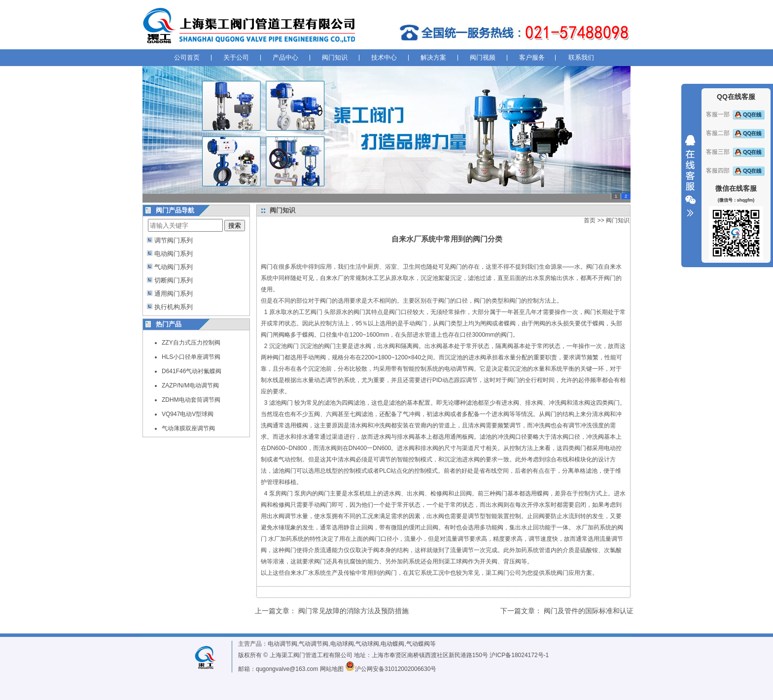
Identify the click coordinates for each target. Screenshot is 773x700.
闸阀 (486, 323)
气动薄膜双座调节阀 (188, 428)
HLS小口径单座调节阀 (191, 357)
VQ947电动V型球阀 (188, 414)
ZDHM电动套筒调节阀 (191, 400)
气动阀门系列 (174, 267)
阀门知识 (335, 57)
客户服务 (532, 57)
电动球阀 (342, 644)
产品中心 (285, 57)
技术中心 (384, 57)
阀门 (267, 267)
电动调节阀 (282, 644)
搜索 (235, 226)
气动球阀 (367, 644)
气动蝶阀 (418, 644)
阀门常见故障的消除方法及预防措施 (353, 611)
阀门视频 (483, 57)
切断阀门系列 (174, 280)
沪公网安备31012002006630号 (391, 669)
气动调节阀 (314, 644)
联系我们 (581, 57)
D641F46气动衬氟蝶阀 (192, 371)
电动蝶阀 (392, 644)
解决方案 (433, 57)
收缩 (690, 176)
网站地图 (332, 669)
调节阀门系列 (174, 240)
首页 (590, 220)
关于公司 (236, 57)
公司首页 (187, 57)
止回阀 (463, 493)
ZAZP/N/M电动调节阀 (190, 385)
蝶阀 (510, 323)
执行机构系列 (174, 307)
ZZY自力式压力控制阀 (191, 343)
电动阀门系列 (174, 254)
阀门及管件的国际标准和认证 (589, 611)
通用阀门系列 (174, 294)
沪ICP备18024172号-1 (519, 655)
